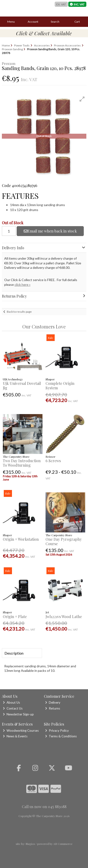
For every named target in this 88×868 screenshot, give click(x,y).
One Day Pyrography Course (64, 541)
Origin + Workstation (21, 539)
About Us (11, 702)
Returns (53, 708)
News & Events (15, 736)
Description (14, 653)
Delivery (53, 702)
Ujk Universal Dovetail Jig (22, 386)
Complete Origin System (60, 386)
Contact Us (13, 708)
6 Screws (53, 461)
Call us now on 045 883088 (44, 807)
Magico (30, 844)
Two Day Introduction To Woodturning (22, 463)
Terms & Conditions (61, 736)
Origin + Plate (15, 617)
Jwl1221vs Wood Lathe (64, 617)
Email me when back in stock (50, 231)
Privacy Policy (57, 731)
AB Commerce (63, 844)
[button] (82, 99)
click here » (23, 284)
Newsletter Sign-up (18, 714)
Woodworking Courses (21, 731)
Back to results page (19, 312)
